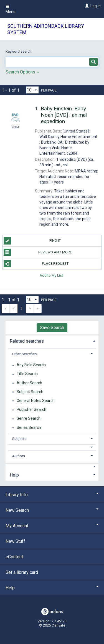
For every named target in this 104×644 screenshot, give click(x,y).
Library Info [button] (52, 495)
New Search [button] (52, 510)
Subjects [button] (19, 439)
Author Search (29, 383)
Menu (11, 9)
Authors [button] (19, 456)
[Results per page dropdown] (32, 90)
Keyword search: (19, 51)
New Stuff (15, 541)
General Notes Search (36, 401)
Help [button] (14, 475)
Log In (96, 6)
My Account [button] (52, 526)
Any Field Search (31, 365)
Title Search (27, 374)
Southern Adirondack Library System (46, 29)
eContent (14, 557)
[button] (52, 447)
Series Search (29, 427)
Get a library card (22, 572)
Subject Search (30, 392)
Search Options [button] (22, 72)
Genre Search (29, 419)
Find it (32, 241)
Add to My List (51, 275)
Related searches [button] (27, 341)
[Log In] (86, 6)
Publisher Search (31, 410)
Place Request (36, 264)
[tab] (52, 341)
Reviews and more (38, 252)
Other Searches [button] (24, 354)
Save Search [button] (52, 328)
